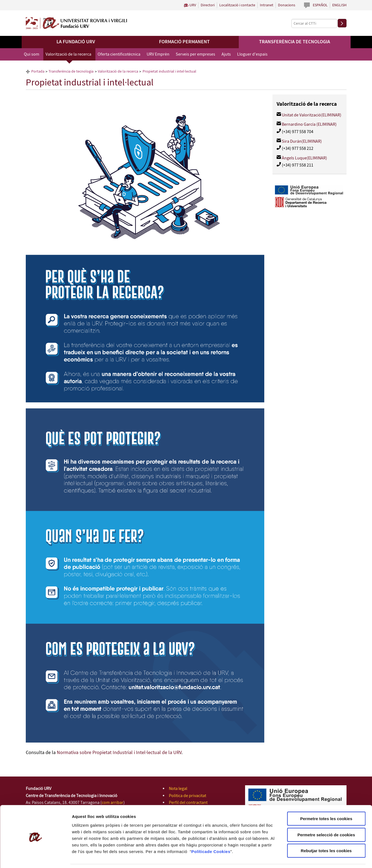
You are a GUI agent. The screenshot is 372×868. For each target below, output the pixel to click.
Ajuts (226, 54)
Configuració (307, 857)
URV (193, 5)
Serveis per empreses (195, 54)
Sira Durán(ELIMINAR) (302, 141)
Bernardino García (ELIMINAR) (309, 124)
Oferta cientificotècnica (119, 54)
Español (320, 5)
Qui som (32, 54)
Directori (208, 5)
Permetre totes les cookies (326, 801)
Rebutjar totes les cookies (326, 833)
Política (199, 834)
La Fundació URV (76, 42)
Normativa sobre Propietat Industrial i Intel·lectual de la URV (119, 753)
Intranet (267, 5)
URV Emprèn (158, 54)
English (339, 5)
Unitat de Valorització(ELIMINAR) (312, 115)
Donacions (287, 5)
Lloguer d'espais (252, 54)
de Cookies (219, 834)
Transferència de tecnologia (295, 42)
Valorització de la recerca (68, 54)
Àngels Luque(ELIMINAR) (304, 158)
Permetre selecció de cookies (326, 817)
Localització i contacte (237, 5)
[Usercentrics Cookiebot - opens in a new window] (36, 857)
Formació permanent (184, 42)
